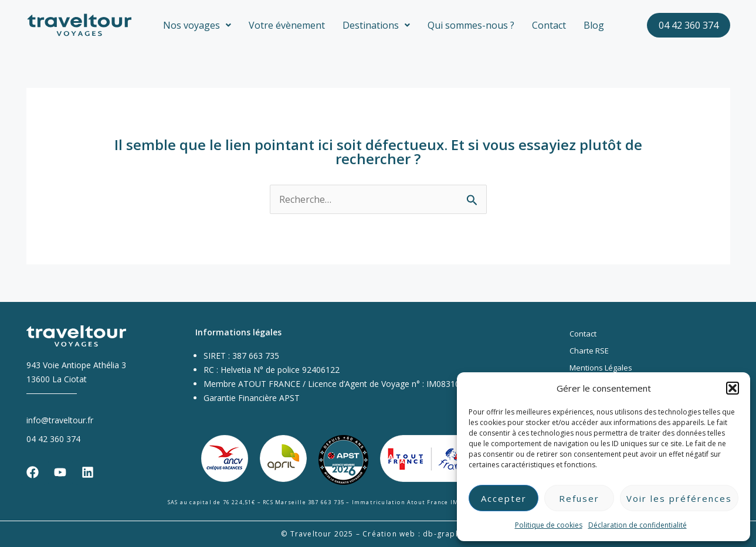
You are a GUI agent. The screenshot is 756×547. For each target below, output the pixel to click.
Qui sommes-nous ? (471, 25)
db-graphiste (449, 534)
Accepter (504, 498)
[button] (733, 388)
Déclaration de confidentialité (638, 525)
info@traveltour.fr (60, 419)
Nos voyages (197, 25)
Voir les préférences (679, 498)
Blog (594, 25)
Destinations (376, 25)
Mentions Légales (601, 368)
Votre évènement (287, 25)
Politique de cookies (549, 525)
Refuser (579, 498)
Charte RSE (589, 351)
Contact (549, 25)
